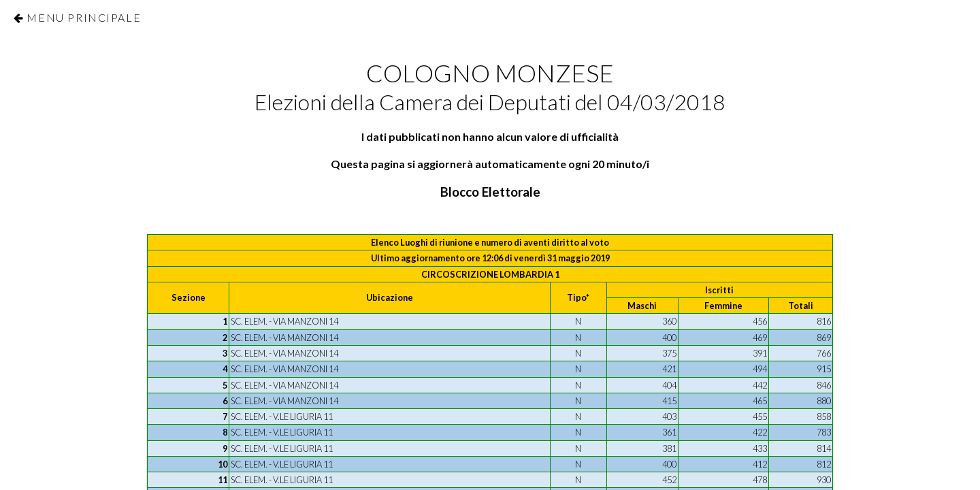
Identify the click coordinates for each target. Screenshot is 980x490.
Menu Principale (84, 17)
